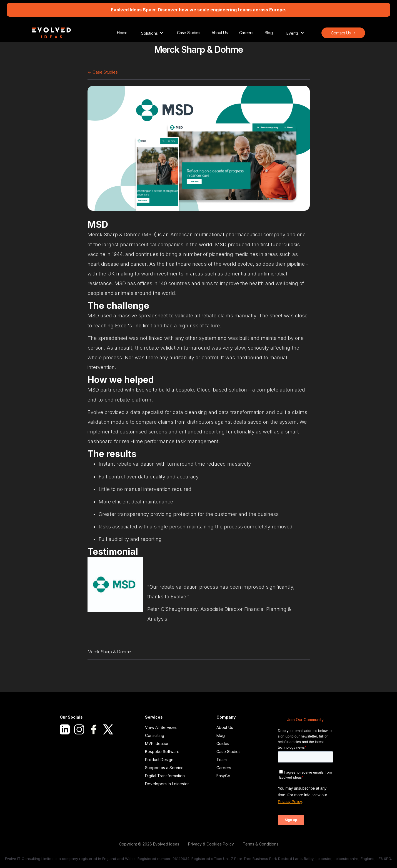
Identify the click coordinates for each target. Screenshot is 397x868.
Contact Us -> (343, 33)
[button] (152, 33)
